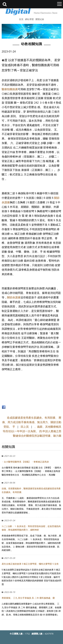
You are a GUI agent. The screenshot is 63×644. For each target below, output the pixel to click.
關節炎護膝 (14, 297)
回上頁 (25, 427)
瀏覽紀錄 (40, 19)
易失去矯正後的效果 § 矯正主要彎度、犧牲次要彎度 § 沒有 (30, 564)
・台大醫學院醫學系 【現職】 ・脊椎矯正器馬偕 (25, 462)
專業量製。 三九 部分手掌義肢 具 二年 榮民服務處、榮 (28, 598)
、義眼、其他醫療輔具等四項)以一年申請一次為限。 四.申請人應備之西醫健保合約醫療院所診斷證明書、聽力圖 (32, 431)
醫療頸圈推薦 (10, 89)
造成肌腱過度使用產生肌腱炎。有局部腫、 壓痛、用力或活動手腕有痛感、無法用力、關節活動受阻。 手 (32, 422)
